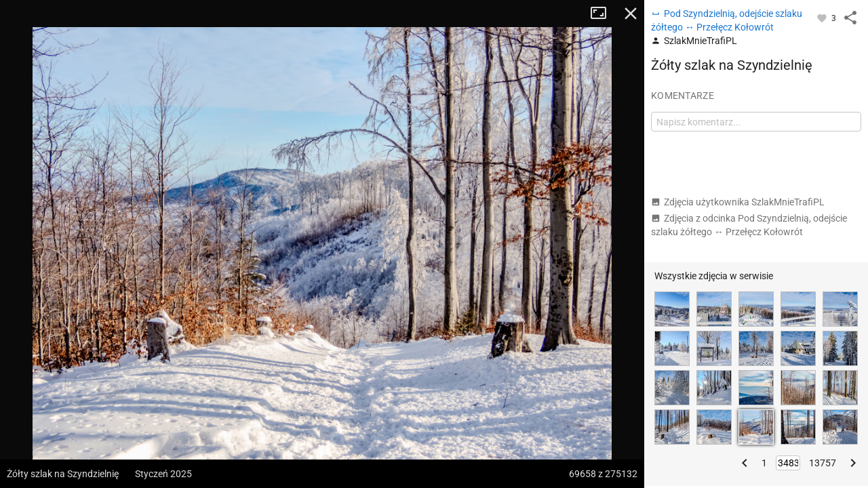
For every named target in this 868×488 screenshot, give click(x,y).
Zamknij (631, 14)
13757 (823, 463)
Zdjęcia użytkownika (738, 202)
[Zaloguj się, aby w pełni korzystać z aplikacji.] (823, 18)
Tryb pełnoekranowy (604, 14)
